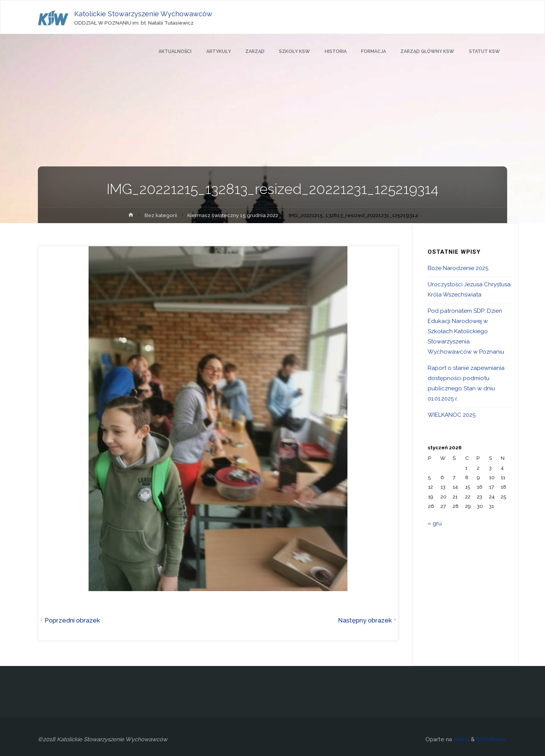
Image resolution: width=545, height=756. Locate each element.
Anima (461, 739)
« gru (435, 523)
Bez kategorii (161, 215)
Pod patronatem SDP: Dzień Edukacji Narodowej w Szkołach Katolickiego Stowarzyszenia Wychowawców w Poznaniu (466, 331)
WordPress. (491, 739)
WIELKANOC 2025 (452, 415)
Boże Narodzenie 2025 (458, 268)
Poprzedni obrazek (69, 620)
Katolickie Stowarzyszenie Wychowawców (143, 14)
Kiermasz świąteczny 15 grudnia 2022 (233, 215)
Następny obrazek (368, 620)
